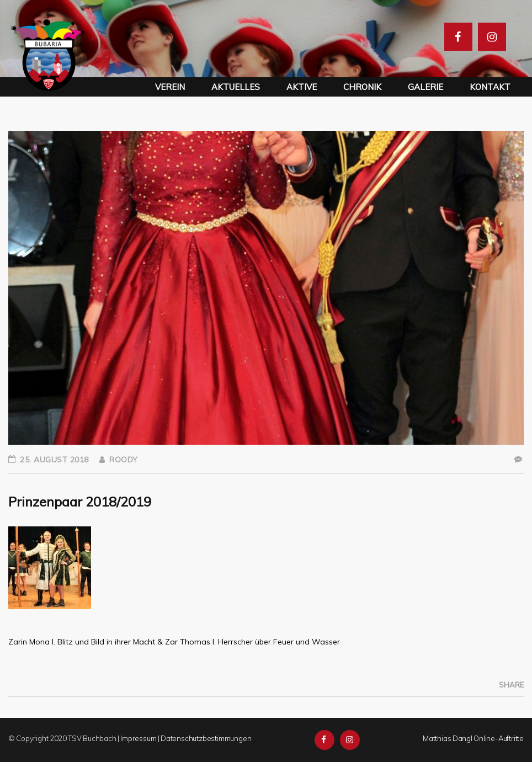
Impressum (138, 738)
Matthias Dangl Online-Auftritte (473, 738)
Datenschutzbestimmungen (206, 738)
